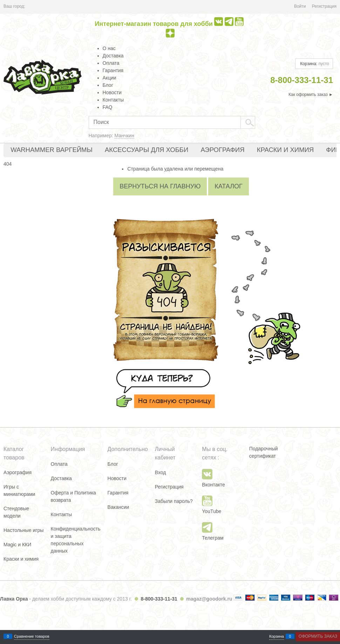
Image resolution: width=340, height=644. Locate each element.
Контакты (113, 100)
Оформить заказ (318, 636)
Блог (108, 85)
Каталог (228, 186)
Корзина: (314, 64)
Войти (300, 6)
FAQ (108, 107)
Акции (110, 78)
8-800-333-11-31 (159, 599)
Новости (112, 92)
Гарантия (113, 70)
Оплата (111, 63)
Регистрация (324, 6)
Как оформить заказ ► (311, 95)
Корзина (277, 636)
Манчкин (124, 136)
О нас (109, 48)
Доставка (113, 56)
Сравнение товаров (32, 636)
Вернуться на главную (160, 186)
